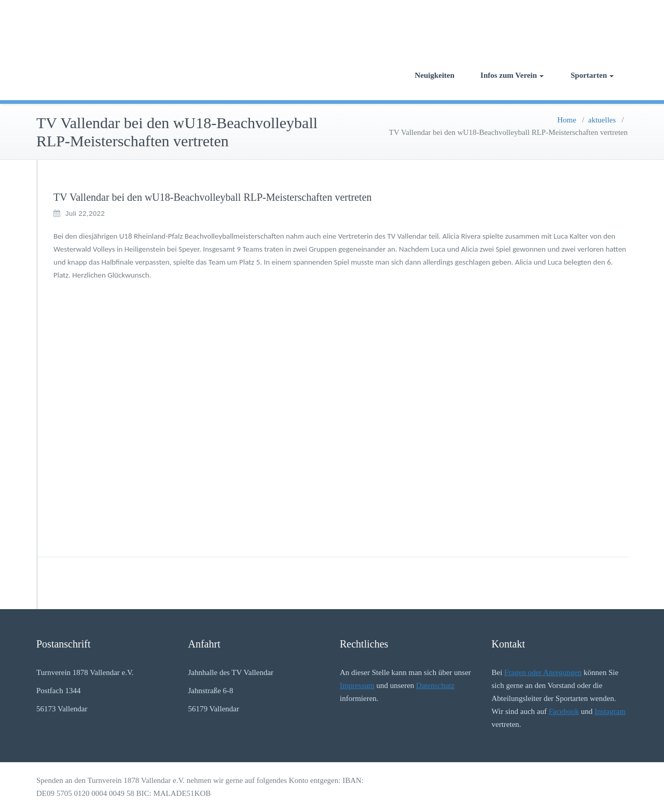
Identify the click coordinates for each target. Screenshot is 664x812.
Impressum (357, 685)
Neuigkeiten (434, 75)
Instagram (610, 711)
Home (567, 120)
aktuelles (602, 120)
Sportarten (592, 75)
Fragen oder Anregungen (543, 672)
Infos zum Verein (512, 75)
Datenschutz (435, 685)
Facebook (564, 711)
